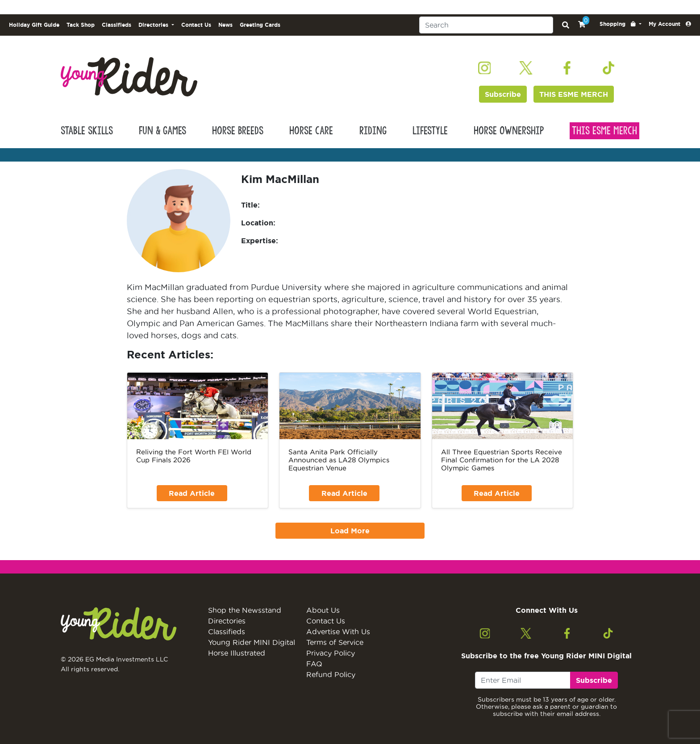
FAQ (314, 664)
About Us (323, 610)
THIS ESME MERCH (574, 94)
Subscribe (503, 94)
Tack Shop (81, 25)
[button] (621, 24)
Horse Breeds (238, 131)
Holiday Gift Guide (34, 25)
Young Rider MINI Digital (252, 642)
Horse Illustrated (237, 653)
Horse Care (311, 131)
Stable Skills (87, 131)
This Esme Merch (604, 131)
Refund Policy (331, 674)
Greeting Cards (260, 25)
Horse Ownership (509, 131)
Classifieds (117, 25)
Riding (373, 131)
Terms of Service (335, 642)
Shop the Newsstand (245, 610)
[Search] (486, 25)
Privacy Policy (331, 653)
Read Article (192, 493)
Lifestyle (430, 131)
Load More (350, 531)
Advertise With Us (338, 632)
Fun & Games (162, 131)
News (225, 25)
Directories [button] (154, 25)
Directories (227, 621)
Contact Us (196, 25)
